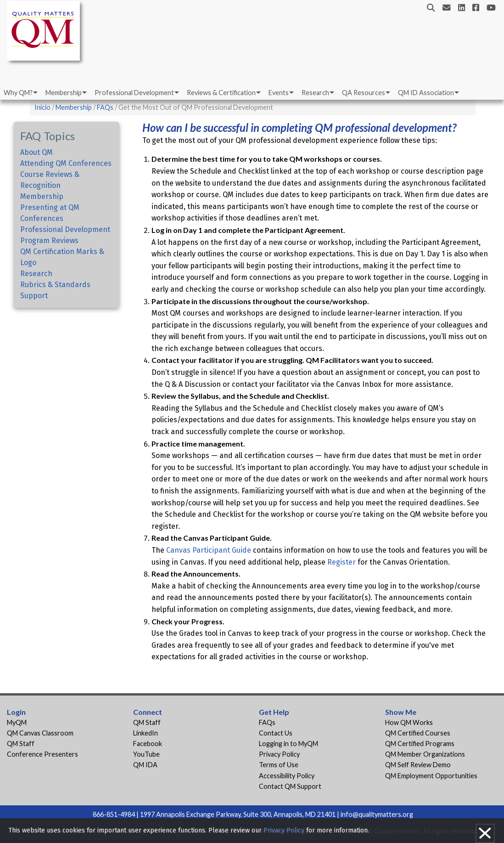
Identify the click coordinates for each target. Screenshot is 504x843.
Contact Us (276, 733)
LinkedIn (146, 733)
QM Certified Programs (420, 744)
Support (34, 296)
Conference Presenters (42, 754)
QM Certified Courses (418, 733)
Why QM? (18, 93)
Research (315, 93)
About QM (36, 152)
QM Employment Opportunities (431, 776)
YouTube (146, 754)
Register (342, 562)
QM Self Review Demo (418, 765)
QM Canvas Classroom (40, 733)
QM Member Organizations (425, 754)
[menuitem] (20, 93)
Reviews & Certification (221, 93)
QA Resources (364, 93)
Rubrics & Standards (55, 285)
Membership (64, 93)
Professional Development (134, 93)
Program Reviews (49, 240)
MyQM (17, 722)
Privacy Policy (279, 754)
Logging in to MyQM (288, 744)
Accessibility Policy (287, 776)
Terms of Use (279, 765)
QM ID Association (426, 93)
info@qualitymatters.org (377, 814)
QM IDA (145, 765)
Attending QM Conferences (66, 163)
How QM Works (409, 722)
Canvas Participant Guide (209, 550)
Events (279, 93)
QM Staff (21, 744)
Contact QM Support (290, 786)
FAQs (105, 107)
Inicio (42, 107)
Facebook (148, 744)
